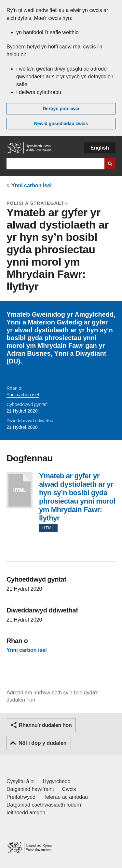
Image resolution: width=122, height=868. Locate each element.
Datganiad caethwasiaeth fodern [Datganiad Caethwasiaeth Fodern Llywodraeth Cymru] (44, 805)
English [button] (100, 148)
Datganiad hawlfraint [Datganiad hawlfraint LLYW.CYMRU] (30, 789)
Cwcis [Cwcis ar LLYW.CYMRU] (69, 789)
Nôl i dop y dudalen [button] (43, 743)
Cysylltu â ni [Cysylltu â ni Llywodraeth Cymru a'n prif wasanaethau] (20, 781)
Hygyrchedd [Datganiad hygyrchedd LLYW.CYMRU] (56, 781)
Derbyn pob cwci (61, 109)
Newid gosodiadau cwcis (61, 124)
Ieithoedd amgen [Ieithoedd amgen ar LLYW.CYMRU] (26, 813)
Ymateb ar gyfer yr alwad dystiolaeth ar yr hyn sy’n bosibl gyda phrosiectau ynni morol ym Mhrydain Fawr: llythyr (20, 490)
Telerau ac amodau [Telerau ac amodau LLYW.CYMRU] (66, 797)
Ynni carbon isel (32, 185)
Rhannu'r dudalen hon (45, 725)
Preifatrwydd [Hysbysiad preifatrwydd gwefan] (21, 797)
